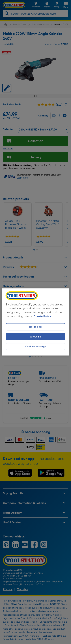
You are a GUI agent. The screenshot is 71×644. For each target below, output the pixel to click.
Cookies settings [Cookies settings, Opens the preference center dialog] (36, 346)
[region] (35, 322)
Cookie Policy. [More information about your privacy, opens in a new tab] (43, 316)
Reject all (35, 327)
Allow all (35, 337)
